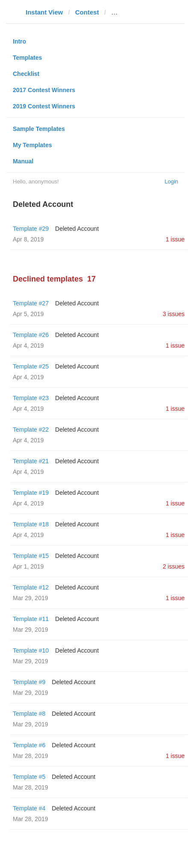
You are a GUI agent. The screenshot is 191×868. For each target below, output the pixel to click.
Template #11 (31, 619)
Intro (19, 41)
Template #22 (31, 430)
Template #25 (31, 366)
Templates (27, 58)
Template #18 (31, 524)
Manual (23, 161)
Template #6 (29, 745)
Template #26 (31, 335)
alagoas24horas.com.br (147, 12)
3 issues (174, 314)
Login (171, 181)
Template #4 (29, 808)
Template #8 (29, 714)
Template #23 (31, 398)
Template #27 (31, 303)
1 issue (175, 239)
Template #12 (31, 587)
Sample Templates (39, 129)
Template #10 (31, 650)
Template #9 (29, 682)
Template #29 (31, 229)
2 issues (174, 566)
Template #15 (31, 556)
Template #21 (31, 461)
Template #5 (29, 777)
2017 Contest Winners (44, 90)
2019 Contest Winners (44, 106)
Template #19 (31, 493)
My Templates (32, 145)
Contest (87, 12)
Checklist (26, 74)
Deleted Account (77, 229)
